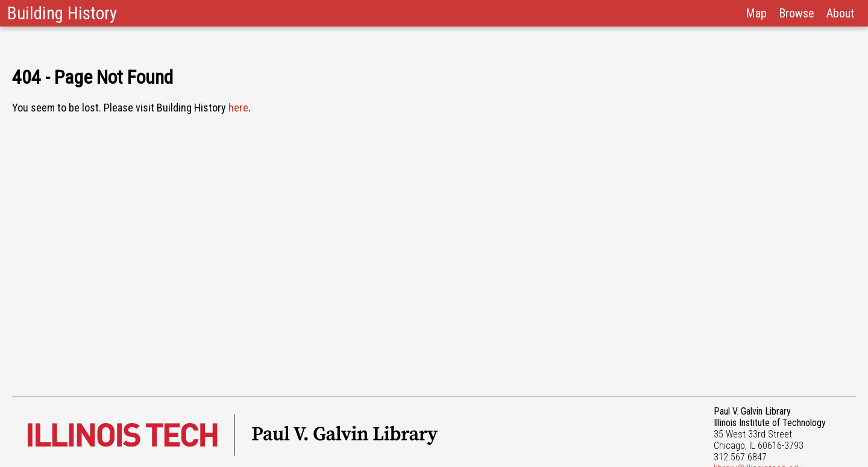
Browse (797, 13)
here (238, 108)
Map (756, 13)
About (840, 13)
